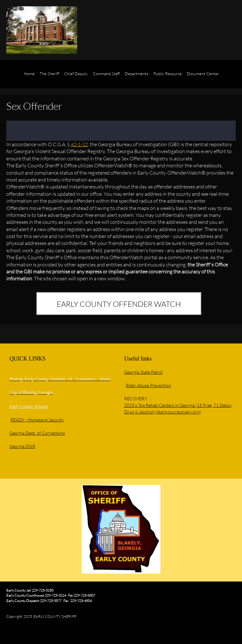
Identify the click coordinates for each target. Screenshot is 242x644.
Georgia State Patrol (143, 372)
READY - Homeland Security (37, 420)
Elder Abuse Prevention (149, 385)
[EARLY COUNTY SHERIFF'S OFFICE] (42, 30)
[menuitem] (29, 77)
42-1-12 (79, 144)
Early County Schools (29, 406)
